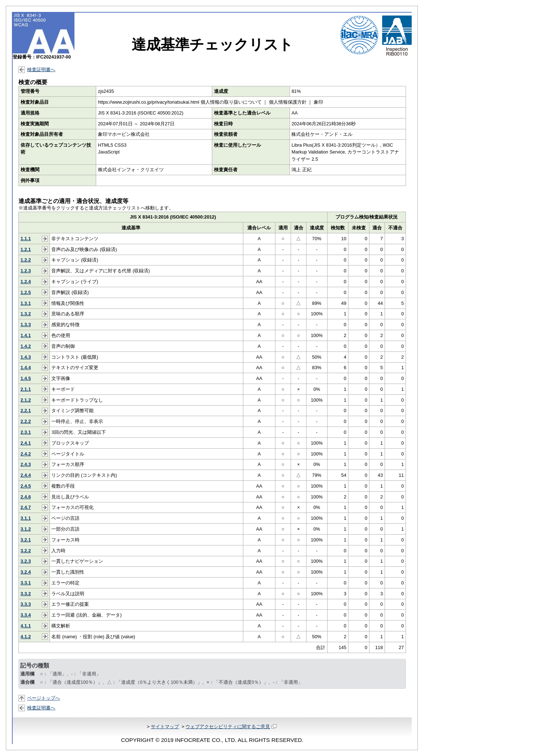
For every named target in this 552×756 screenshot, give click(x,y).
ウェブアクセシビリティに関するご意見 (231, 727)
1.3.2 (26, 314)
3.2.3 (26, 561)
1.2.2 (26, 260)
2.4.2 (26, 454)
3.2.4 (26, 572)
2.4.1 (26, 443)
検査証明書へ (41, 70)
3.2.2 (26, 551)
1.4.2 (26, 346)
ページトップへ (44, 698)
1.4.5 (26, 378)
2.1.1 (26, 389)
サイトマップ (165, 727)
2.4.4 (26, 475)
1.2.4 (26, 282)
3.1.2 (26, 529)
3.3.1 (26, 583)
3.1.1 (26, 518)
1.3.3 (26, 325)
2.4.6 (26, 497)
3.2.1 (26, 540)
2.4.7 (26, 507)
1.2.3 (26, 271)
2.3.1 (26, 432)
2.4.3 (26, 464)
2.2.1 (26, 411)
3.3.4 (26, 615)
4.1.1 (26, 626)
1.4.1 (26, 335)
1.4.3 (26, 357)
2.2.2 (26, 421)
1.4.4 (26, 368)
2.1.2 (26, 400)
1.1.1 (26, 239)
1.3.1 (26, 303)
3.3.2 (26, 594)
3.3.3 (26, 604)
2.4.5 (26, 486)
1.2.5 (26, 292)
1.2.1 (26, 249)
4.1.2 (26, 637)
